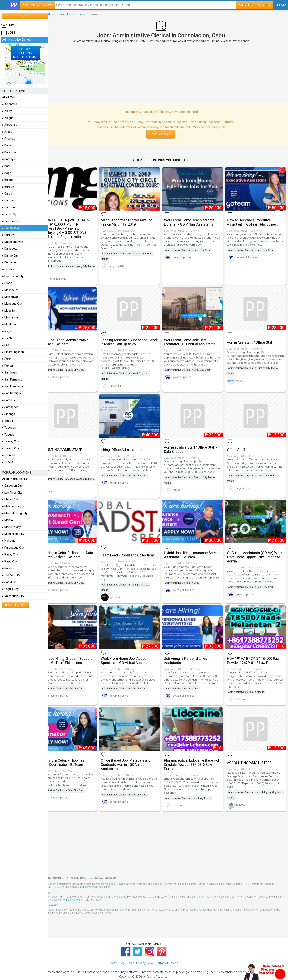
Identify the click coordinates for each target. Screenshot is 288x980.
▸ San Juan (9, 582)
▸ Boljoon (8, 180)
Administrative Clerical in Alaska (250, 683)
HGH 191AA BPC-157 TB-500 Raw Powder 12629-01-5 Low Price (257, 651)
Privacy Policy (145, 952)
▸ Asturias (9, 139)
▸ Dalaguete (10, 249)
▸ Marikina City (11, 527)
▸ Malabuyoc (10, 297)
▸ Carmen (8, 200)
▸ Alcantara (10, 104)
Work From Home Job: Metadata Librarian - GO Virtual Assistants (196, 220)
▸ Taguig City (10, 589)
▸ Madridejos (10, 290)
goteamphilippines (250, 258)
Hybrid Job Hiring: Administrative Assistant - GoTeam (77, 337)
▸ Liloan (7, 283)
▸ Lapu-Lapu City (13, 276)
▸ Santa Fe (9, 400)
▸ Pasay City (10, 555)
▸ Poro (6, 359)
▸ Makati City (10, 500)
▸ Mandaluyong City (15, 513)
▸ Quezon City (11, 575)
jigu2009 (65, 484)
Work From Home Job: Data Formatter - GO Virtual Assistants (197, 337)
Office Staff (240, 442)
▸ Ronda (7, 366)
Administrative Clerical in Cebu (189, 578)
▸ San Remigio (11, 393)
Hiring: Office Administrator (133, 442)
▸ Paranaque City (13, 548)
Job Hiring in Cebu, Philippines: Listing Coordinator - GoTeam (76, 752)
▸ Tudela (8, 462)
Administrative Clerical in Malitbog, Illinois (195, 787)
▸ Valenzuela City (13, 596)
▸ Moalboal (9, 324)
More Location (15, 605)
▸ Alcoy (7, 111)
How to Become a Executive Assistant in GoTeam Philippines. (256, 220)
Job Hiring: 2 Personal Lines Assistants (193, 651)
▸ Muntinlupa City (13, 534)
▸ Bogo (7, 173)
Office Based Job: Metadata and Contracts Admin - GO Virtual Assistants (136, 754)
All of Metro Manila (15, 479)
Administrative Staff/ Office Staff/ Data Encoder (198, 442)
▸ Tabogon (9, 428)
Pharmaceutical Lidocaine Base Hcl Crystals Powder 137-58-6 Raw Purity (195, 754)
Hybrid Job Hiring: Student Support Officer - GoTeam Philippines (72, 654)
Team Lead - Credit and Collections (129, 547)
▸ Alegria (8, 118)
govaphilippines (189, 255)
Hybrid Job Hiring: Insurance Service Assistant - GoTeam (193, 547)
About (130, 952)
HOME (9, 25)
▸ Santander (10, 407)
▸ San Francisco (12, 386)
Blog (122, 952)
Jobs (53, 14)
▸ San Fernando (12, 380)
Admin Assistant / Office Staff (254, 337)
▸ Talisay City (10, 441)
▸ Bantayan (9, 159)
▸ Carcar (8, 194)
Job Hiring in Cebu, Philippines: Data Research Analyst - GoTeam (77, 547)
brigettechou (247, 484)
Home (113, 952)
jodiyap (243, 379)
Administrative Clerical (75, 14)
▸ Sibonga (9, 414)
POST (25, 16)
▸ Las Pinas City (12, 493)
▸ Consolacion (11, 228)
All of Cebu (9, 97)
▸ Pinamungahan (13, 352)
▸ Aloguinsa (10, 125)
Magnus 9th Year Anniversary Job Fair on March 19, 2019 (137, 220)
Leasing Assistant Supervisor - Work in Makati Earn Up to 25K (136, 337)
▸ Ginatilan (9, 269)
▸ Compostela (11, 221)
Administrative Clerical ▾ (37, 5)
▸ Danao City (10, 256)
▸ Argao (7, 132)
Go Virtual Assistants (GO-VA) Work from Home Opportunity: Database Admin (254, 549)
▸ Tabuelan (9, 435)
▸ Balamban (10, 152)
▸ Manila (7, 520)
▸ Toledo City (11, 448)
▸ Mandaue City (12, 304)
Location (246, 5)
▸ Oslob (7, 338)
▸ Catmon (8, 207)
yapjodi (184, 486)
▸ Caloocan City (12, 486)
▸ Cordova (9, 235)
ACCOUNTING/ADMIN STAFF (74, 442)
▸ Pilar (6, 345)
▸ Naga (7, 331)
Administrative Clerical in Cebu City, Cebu (195, 248)
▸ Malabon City (12, 506)
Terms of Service (101, 889)
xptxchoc (244, 690)
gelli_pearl (126, 591)
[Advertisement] (168, 73)
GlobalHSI (126, 381)
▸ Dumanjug (10, 263)
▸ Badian (8, 145)
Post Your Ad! (168, 134)
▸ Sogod (8, 421)
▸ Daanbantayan (13, 242)
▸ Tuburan (9, 455)
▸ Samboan (10, 373)
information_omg (71, 276)
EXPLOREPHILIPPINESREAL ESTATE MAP (25, 53)
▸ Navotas (9, 541)
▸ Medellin (9, 311)
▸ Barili (6, 166)
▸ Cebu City (9, 214)
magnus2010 (128, 264)
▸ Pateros (8, 568)
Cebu (96, 14)
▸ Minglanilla (10, 318)
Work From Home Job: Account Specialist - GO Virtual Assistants (137, 651)
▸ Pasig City (10, 562)
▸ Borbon (8, 187)
